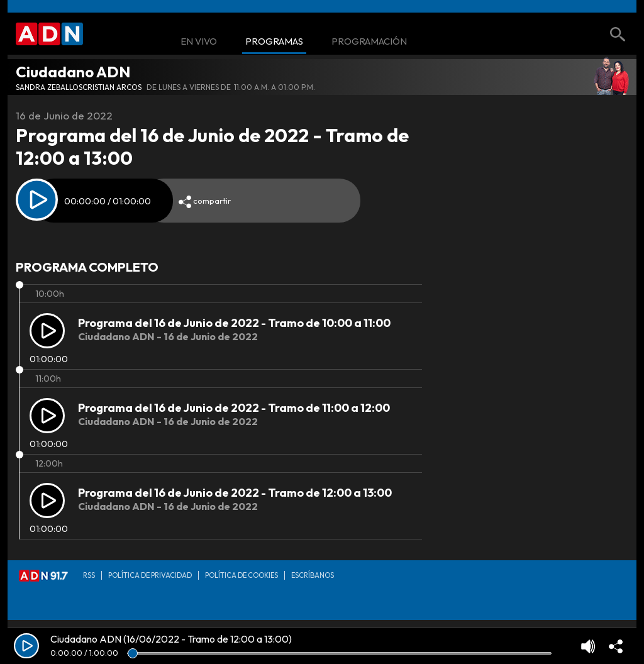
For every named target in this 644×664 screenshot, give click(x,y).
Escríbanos (313, 575)
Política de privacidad (150, 575)
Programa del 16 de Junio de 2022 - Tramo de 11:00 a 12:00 (234, 408)
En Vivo (199, 42)
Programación (369, 42)
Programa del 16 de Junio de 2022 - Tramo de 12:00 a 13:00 (235, 493)
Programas (274, 42)
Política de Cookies (241, 575)
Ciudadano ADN (73, 72)
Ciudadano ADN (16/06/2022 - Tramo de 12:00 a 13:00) (171, 639)
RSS (89, 575)
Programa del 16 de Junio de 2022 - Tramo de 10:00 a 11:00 (234, 323)
